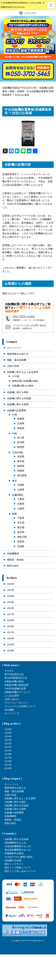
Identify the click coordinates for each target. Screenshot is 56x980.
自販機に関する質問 (18, 404)
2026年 (11, 584)
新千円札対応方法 (14, 674)
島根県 (21, 419)
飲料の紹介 (13, 566)
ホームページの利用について (20, 706)
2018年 (11, 626)
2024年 (11, 596)
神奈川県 (22, 537)
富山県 (21, 438)
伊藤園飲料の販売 (14, 853)
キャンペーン (14, 348)
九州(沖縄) (18, 452)
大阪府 (21, 509)
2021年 (11, 614)
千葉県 (21, 518)
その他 (16, 376)
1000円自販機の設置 (15, 689)
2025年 (11, 590)
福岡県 (21, 466)
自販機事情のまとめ (15, 843)
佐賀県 (21, 457)
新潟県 (21, 442)
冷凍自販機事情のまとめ (18, 846)
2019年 (11, 620)
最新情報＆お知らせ (18, 354)
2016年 (11, 638)
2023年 (11, 602)
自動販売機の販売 (14, 681)
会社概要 (9, 710)
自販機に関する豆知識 (19, 398)
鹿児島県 (22, 475)
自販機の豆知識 (13, 860)
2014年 (11, 651)
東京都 (21, 527)
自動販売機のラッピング (18, 692)
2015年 (11, 645)
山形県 (21, 490)
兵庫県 (21, 504)
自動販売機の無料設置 (16, 685)
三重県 (21, 499)
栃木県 (21, 532)
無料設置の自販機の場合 (25, 381)
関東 (14, 514)
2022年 (11, 608)
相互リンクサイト (14, 864)
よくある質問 (12, 696)
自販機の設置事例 (17, 410)
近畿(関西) (18, 495)
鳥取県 (21, 428)
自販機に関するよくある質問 (23, 372)
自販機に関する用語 (18, 392)
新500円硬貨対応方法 (16, 678)
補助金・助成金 (15, 560)
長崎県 (21, 471)
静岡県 (21, 447)
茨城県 (21, 546)
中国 (14, 415)
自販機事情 (13, 554)
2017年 (11, 632)
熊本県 (21, 461)
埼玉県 (21, 523)
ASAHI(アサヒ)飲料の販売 (19, 857)
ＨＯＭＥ (9, 671)
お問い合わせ (12, 699)
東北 (14, 481)
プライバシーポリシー (16, 703)
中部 (14, 434)
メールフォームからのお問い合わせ (29, 325)
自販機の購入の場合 (23, 386)
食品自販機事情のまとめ (18, 850)
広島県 (21, 423)
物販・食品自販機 (17, 360)
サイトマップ (12, 713)
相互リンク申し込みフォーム (20, 871)
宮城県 (21, 485)
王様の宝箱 (13, 366)
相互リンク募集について (18, 868)
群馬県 (21, 542)
